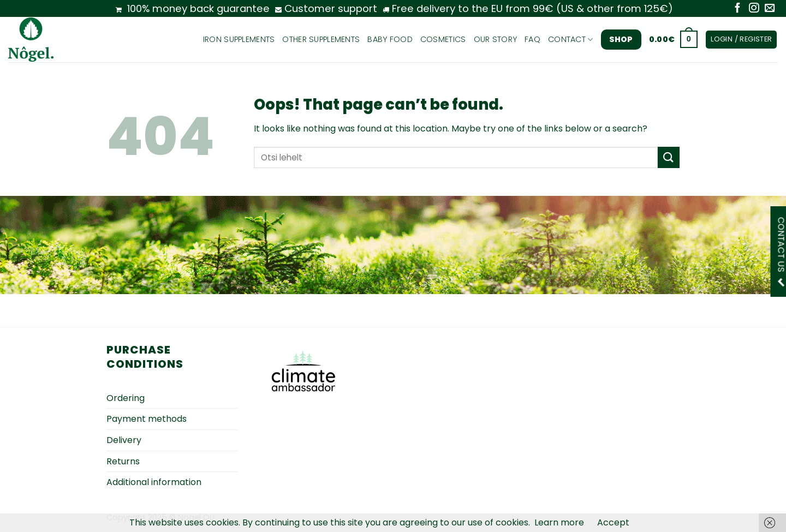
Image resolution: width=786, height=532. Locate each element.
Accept (613, 522)
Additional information (154, 482)
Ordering (126, 398)
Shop (621, 39)
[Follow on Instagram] (754, 8)
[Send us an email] (770, 8)
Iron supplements (239, 39)
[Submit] (669, 157)
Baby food (390, 39)
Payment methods (147, 419)
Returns (123, 461)
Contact (571, 39)
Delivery (124, 440)
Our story (496, 39)
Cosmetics (443, 39)
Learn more (559, 522)
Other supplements (321, 39)
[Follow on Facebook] (737, 8)
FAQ (532, 39)
